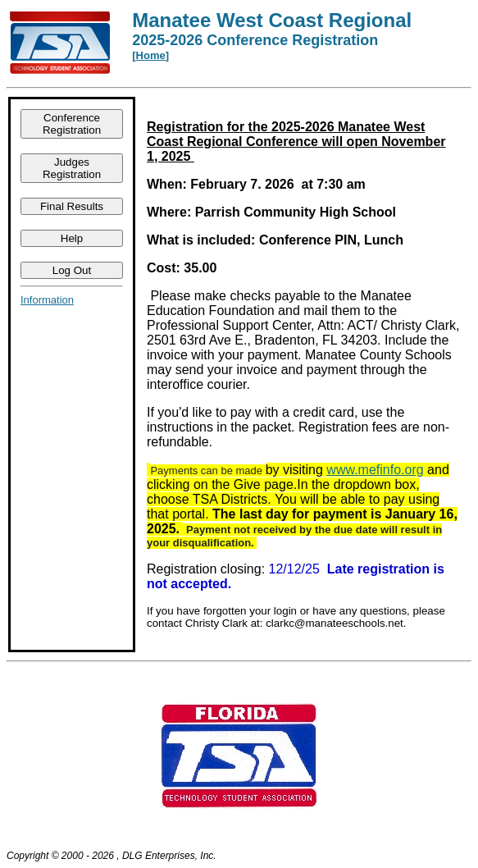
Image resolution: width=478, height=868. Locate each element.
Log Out (72, 270)
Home (151, 55)
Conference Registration (72, 124)
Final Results (72, 206)
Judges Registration (72, 168)
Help (72, 238)
